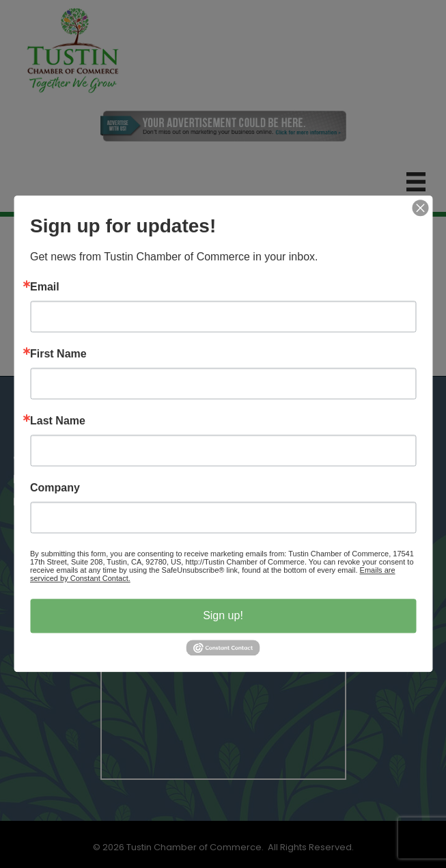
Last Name (58, 421)
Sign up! (223, 615)
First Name (58, 354)
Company (55, 488)
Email (45, 287)
